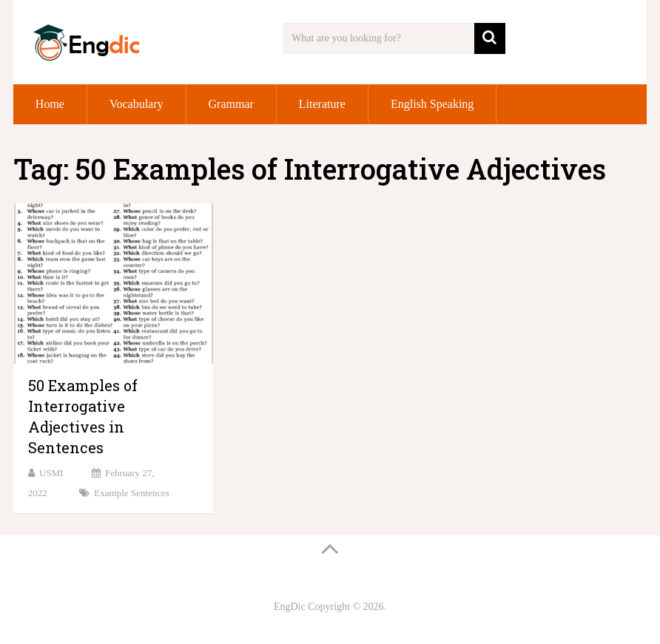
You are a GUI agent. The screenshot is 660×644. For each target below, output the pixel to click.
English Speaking (432, 104)
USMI (51, 473)
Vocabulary (137, 104)
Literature (322, 104)
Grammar (231, 104)
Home (50, 104)
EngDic (290, 607)
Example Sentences (131, 493)
